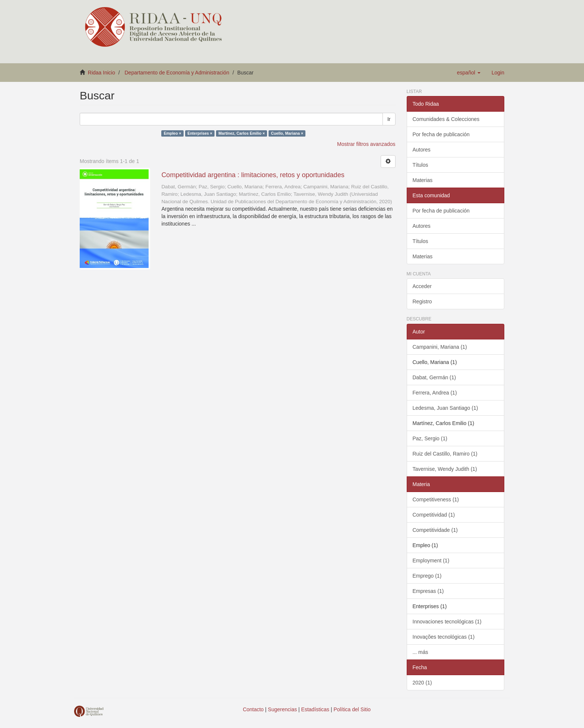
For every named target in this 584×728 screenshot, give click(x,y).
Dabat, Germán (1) (434, 377)
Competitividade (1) (435, 530)
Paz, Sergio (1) (430, 438)
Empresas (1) (428, 591)
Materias (423, 180)
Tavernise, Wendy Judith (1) (445, 469)
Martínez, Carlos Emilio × (242, 133)
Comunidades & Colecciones (446, 119)
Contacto (253, 709)
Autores (422, 150)
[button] (469, 73)
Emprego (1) (427, 576)
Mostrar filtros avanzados (366, 144)
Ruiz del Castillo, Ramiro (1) (445, 454)
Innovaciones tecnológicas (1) (447, 622)
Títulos (420, 165)
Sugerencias (282, 709)
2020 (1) (422, 683)
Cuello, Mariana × (287, 133)
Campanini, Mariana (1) (440, 347)
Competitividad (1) (434, 515)
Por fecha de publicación (441, 134)
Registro (422, 301)
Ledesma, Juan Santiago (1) (445, 408)
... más (420, 652)
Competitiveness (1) (436, 499)
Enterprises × (200, 133)
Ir (389, 119)
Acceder (422, 286)
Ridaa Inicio (101, 73)
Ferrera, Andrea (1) (435, 393)
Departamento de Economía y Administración (177, 73)
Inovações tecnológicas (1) (444, 637)
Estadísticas (315, 709)
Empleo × (173, 133)
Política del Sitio (352, 709)
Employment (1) (431, 561)
